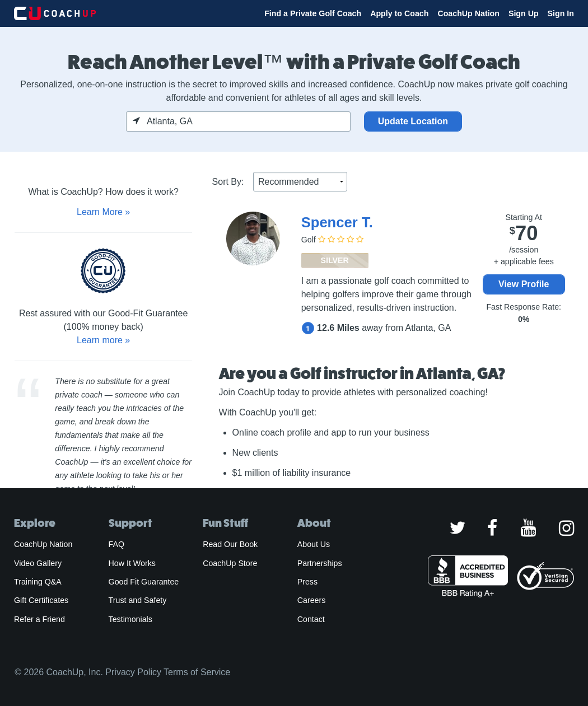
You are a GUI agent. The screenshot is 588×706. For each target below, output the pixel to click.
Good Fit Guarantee (144, 582)
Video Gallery (38, 563)
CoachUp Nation (468, 13)
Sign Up (524, 13)
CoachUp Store (230, 563)
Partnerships (320, 563)
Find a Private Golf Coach (313, 13)
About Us (314, 544)
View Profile (524, 284)
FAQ (116, 544)
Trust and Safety (138, 600)
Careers (312, 600)
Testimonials (130, 619)
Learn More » (103, 212)
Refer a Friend (39, 619)
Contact (311, 619)
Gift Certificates (41, 600)
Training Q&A (38, 582)
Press (307, 582)
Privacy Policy (133, 672)
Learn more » (103, 340)
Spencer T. (337, 222)
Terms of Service (197, 672)
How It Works (132, 563)
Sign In (561, 13)
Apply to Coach (399, 13)
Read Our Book (230, 544)
